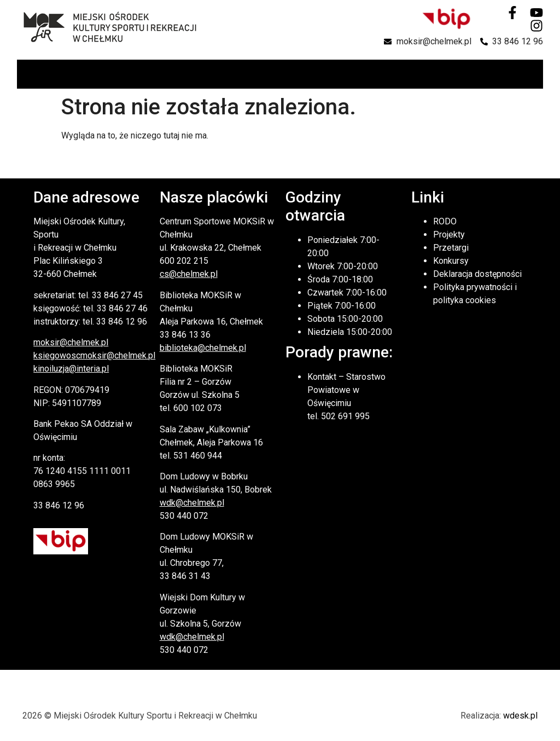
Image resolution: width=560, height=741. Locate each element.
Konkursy (451, 261)
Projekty (449, 235)
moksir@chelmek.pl (71, 342)
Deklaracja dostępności (477, 274)
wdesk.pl (520, 716)
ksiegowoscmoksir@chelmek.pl (94, 355)
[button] (534, 74)
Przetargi (451, 248)
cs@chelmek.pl (189, 274)
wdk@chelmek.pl (192, 503)
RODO (445, 221)
